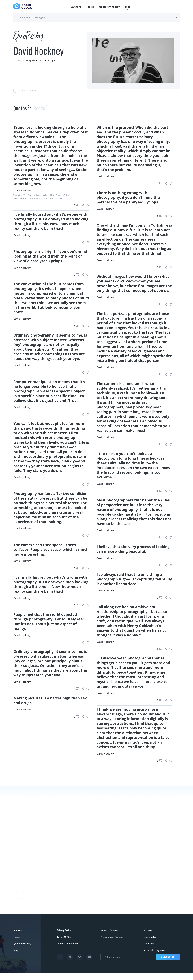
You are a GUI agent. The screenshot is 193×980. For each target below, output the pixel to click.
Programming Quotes (113, 944)
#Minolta (18, 892)
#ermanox (19, 898)
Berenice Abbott (50, 866)
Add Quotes (151, 944)
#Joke (17, 851)
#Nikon (18, 885)
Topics (90, 7)
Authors (76, 7)
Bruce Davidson (50, 900)
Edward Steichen (50, 887)
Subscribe (168, 964)
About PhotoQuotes (155, 957)
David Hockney (22, 190)
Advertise (149, 950)
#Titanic (18, 912)
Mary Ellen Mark (140, 896)
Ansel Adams (48, 873)
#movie (18, 905)
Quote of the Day (109, 7)
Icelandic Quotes (110, 937)
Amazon (58, 199)
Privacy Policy (65, 937)
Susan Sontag (49, 880)
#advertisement (22, 871)
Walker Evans (49, 907)
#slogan (18, 865)
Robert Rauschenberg (53, 893)
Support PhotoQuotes (69, 950)
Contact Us (150, 937)
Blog (128, 7)
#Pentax (18, 878)
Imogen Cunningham (53, 920)
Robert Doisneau (51, 913)
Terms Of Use (65, 944)
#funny (17, 858)
